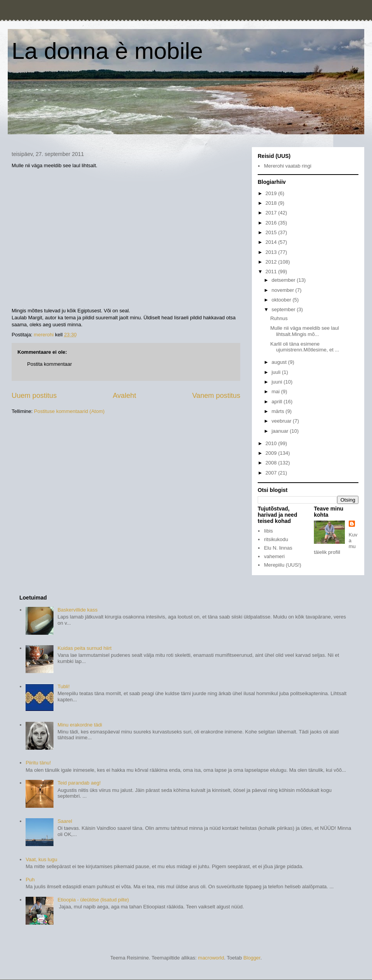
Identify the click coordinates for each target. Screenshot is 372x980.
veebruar (282, 421)
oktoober (282, 300)
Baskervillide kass (77, 610)
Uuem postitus (34, 396)
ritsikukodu (276, 539)
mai (276, 391)
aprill (278, 402)
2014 (272, 242)
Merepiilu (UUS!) (282, 565)
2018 (272, 203)
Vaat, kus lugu (41, 859)
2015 (272, 232)
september (284, 309)
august (280, 362)
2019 (272, 193)
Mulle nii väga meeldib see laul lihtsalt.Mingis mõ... (304, 331)
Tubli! (63, 686)
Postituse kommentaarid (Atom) (69, 411)
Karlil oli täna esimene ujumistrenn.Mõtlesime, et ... (305, 347)
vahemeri (274, 556)
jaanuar (281, 431)
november (283, 290)
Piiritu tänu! (38, 763)
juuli (277, 372)
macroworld (211, 958)
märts (279, 411)
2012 (272, 262)
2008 (272, 463)
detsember (284, 280)
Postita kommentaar (50, 364)
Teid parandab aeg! (79, 783)
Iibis (268, 531)
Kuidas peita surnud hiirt (84, 648)
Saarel (65, 821)
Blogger (252, 958)
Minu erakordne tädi (80, 725)
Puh (30, 880)
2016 (272, 223)
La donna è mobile (107, 51)
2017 (272, 213)
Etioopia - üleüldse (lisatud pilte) (93, 900)
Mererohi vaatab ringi (288, 166)
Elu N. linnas (278, 548)
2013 (272, 252)
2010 (272, 443)
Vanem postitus (216, 396)
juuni (278, 382)
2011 (272, 272)
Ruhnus (279, 318)
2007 (272, 473)
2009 (272, 453)
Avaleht (124, 396)
